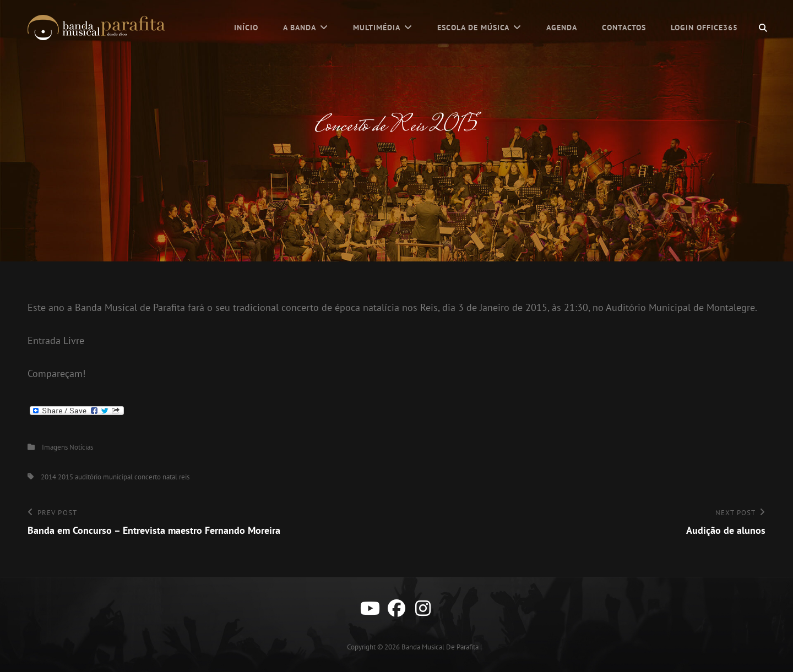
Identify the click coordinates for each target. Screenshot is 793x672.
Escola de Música (473, 28)
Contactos (624, 28)
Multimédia (377, 28)
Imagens (55, 447)
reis (184, 477)
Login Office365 (704, 28)
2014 (48, 477)
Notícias (81, 447)
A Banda (300, 28)
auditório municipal (104, 477)
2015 (66, 477)
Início (246, 28)
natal (170, 477)
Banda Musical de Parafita (440, 647)
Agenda (562, 28)
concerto (148, 477)
